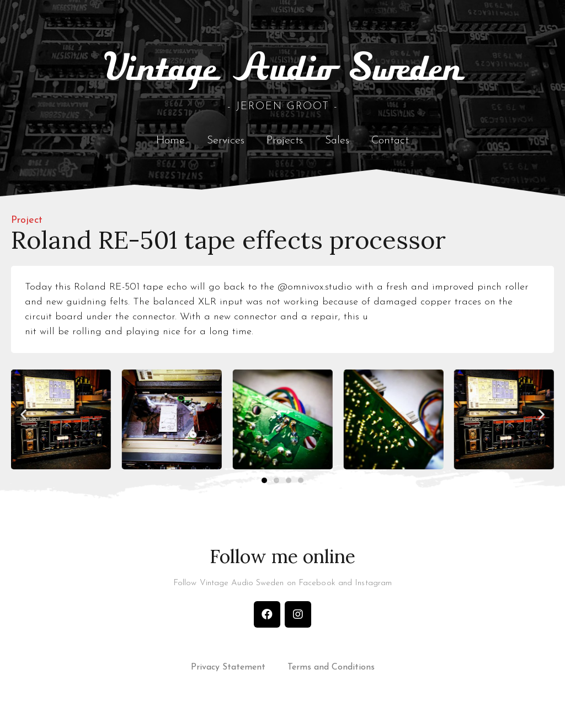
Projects (285, 144)
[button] (23, 418)
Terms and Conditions (331, 671)
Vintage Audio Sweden (283, 73)
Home (170, 144)
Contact (390, 144)
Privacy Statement (228, 671)
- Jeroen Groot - (283, 110)
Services (226, 144)
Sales (337, 144)
